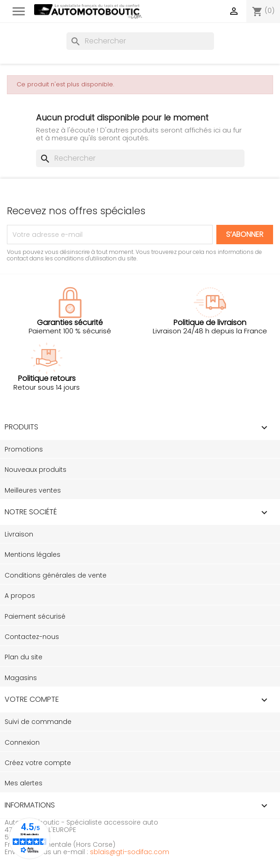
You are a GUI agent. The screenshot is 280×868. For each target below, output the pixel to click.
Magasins (21, 678)
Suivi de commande (38, 722)
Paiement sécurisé (35, 616)
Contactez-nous (32, 637)
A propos (20, 596)
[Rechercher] (140, 41)
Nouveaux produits (36, 470)
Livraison (19, 534)
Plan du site (24, 657)
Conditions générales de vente (56, 575)
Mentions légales (33, 555)
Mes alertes (24, 783)
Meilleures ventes (33, 490)
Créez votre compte (38, 763)
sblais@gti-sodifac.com (130, 852)
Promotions (24, 449)
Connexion (22, 742)
